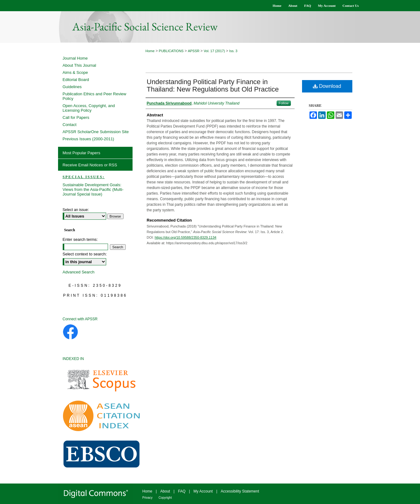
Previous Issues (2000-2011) (88, 139)
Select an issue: (76, 210)
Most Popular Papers (81, 153)
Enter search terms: (80, 239)
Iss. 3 (233, 51)
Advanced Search (79, 272)
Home (150, 51)
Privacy (148, 498)
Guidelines (72, 87)
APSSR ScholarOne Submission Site (96, 132)
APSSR (194, 51)
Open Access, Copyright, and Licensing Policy (89, 108)
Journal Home (75, 58)
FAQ (182, 491)
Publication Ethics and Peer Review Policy (95, 96)
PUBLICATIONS (171, 51)
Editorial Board (76, 80)
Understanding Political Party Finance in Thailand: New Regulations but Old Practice (213, 85)
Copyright (165, 498)
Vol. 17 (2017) (214, 51)
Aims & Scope (75, 72)
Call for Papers (76, 117)
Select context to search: (85, 254)
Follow (284, 103)
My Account (203, 491)
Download (327, 86)
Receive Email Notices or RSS (90, 165)
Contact (70, 125)
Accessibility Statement (240, 491)
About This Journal (79, 65)
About (165, 491)
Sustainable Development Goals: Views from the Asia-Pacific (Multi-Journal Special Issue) (93, 189)
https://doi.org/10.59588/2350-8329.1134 (185, 237)
